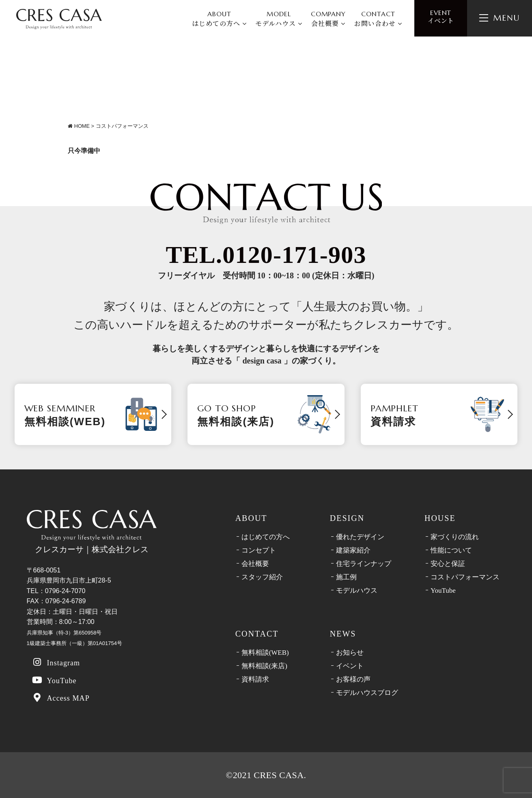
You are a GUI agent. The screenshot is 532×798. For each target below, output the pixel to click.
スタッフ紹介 (262, 577)
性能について (451, 550)
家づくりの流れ (455, 537)
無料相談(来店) (264, 666)
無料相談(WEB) (265, 653)
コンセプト (259, 550)
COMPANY (328, 19)
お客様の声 (353, 679)
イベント (441, 17)
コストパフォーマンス (465, 577)
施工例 (346, 577)
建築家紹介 (353, 550)
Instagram (56, 662)
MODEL (279, 19)
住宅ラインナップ (364, 564)
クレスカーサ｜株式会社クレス (92, 532)
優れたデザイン (360, 537)
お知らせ (350, 653)
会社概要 (255, 564)
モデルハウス (357, 590)
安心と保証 (448, 564)
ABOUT (219, 19)
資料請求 (255, 679)
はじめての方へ (266, 537)
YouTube (54, 680)
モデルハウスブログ (367, 693)
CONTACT (378, 19)
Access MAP (61, 698)
